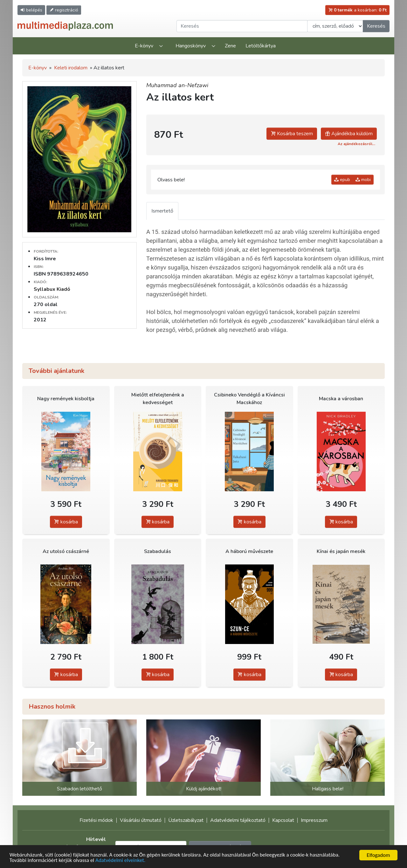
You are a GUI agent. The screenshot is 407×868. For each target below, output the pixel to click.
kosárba (66, 522)
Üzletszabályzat (186, 820)
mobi (363, 180)
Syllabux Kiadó (52, 289)
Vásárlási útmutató (141, 820)
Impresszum (314, 820)
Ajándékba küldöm (349, 134)
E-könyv (144, 46)
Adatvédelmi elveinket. (121, 861)
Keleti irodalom (71, 68)
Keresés (376, 26)
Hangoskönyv (191, 46)
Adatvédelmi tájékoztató (238, 820)
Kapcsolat (283, 820)
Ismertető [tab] (162, 211)
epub (342, 180)
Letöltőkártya (261, 46)
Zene (230, 46)
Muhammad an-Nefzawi (177, 85)
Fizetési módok (96, 820)
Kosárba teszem (292, 134)
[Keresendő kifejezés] (242, 26)
